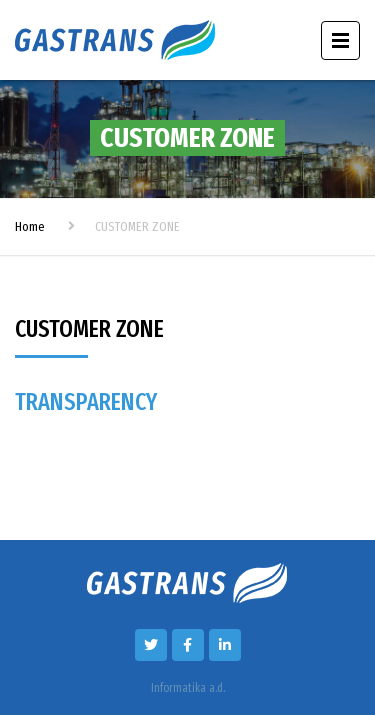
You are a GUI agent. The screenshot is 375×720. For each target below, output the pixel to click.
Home (30, 226)
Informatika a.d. (188, 688)
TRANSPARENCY (86, 402)
